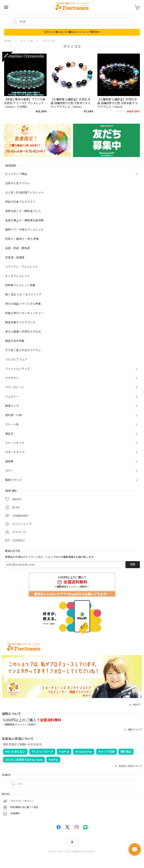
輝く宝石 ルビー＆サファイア (23, 295)
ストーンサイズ (15, 443)
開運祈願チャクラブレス (20, 322)
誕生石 (9, 434)
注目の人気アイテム (17, 183)
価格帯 (9, 462)
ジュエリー (12, 397)
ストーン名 (12, 424)
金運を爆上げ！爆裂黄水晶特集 (24, 220)
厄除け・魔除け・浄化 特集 (22, 239)
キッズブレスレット (18, 276)
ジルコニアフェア (16, 360)
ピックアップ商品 (16, 174)
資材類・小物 (13, 415)
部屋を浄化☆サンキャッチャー (24, 313)
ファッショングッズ (18, 369)
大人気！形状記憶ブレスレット (24, 193)
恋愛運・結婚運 (15, 257)
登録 (133, 564)
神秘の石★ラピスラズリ (20, 202)
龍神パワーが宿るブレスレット (24, 230)
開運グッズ (12, 406)
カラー (9, 471)
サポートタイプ (15, 452)
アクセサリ (12, 378)
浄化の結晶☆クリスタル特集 (23, 304)
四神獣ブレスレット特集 (20, 285)
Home (8, 41)
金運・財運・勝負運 (18, 248)
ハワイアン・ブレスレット (22, 267)
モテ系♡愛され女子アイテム (23, 350)
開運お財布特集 (15, 341)
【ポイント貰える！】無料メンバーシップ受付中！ (72, 32)
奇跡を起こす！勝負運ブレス (23, 211)
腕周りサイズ (13, 480)
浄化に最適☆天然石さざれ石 (23, 332)
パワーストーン (15, 387)
